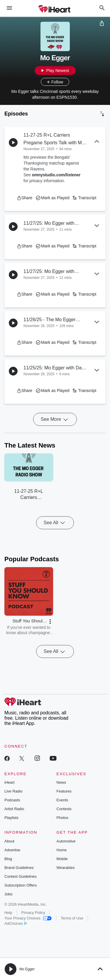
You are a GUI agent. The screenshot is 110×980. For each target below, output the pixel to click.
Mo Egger (27, 969)
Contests (64, 809)
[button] (24, 198)
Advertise (12, 850)
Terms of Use (72, 918)
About (9, 841)
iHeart (10, 782)
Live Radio (13, 791)
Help (8, 913)
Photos (62, 818)
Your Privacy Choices (28, 918)
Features (64, 791)
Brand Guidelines (19, 868)
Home (62, 850)
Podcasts (12, 800)
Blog (8, 859)
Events (62, 800)
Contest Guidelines (21, 876)
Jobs (8, 894)
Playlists (11, 818)
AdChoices (16, 923)
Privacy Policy (33, 913)
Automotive (66, 841)
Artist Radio (14, 809)
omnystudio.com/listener (56, 175)
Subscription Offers (21, 885)
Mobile (62, 859)
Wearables (66, 868)
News (61, 782)
